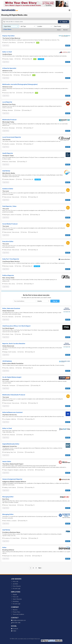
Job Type (23, 26)
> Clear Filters (7, 29)
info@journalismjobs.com (18, 620)
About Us (14, 610)
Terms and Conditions (18, 614)
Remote (65, 30)
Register (14, 594)
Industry (40, 301)
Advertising (15, 601)
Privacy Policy (16, 612)
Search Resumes (16, 599)
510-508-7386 (16, 623)
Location (40, 26)
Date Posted (57, 26)
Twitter (14, 631)
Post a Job (15, 597)
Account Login (16, 589)
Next (40, 568)
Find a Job (15, 581)
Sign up (55, 301)
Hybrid (59, 30)
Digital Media (7, 26)
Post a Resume (16, 586)
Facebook (15, 629)
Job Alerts (14, 584)
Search (64, 22)
